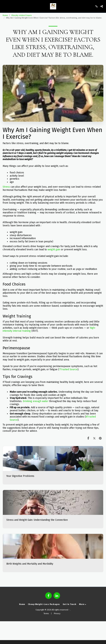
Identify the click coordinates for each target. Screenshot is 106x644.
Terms (46, 614)
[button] (4, 6)
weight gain (54, 250)
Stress (6, 187)
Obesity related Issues (21, 15)
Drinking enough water (36, 401)
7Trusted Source (68, 369)
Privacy (57, 614)
